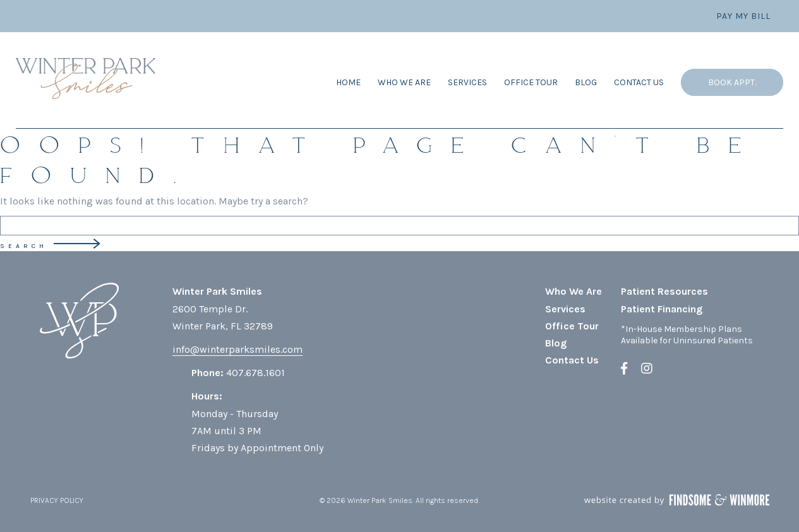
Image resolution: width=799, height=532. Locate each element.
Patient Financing (662, 309)
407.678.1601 (255, 373)
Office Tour (531, 82)
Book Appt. (732, 82)
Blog (586, 82)
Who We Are (404, 82)
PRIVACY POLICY (57, 500)
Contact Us (639, 82)
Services (467, 82)
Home (348, 82)
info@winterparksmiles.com (237, 349)
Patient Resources (664, 291)
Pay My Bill (743, 16)
